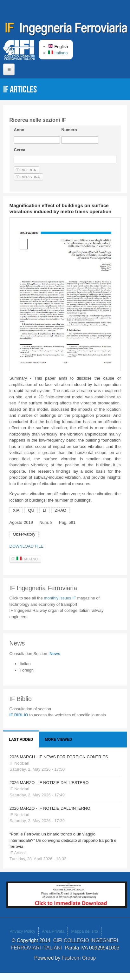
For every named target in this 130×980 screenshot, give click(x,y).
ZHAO (61, 510)
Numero (69, 130)
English (58, 47)
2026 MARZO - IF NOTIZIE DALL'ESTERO (49, 783)
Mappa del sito (84, 931)
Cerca (20, 150)
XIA (16, 510)
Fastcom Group (79, 958)
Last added (21, 740)
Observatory (24, 534)
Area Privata (53, 931)
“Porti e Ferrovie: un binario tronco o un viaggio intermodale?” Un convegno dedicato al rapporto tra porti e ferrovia (63, 840)
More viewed (58, 740)
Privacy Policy (22, 931)
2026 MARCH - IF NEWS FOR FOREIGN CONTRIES (59, 757)
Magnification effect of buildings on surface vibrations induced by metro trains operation (61, 208)
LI (45, 510)
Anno (19, 130)
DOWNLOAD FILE (27, 546)
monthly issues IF (61, 598)
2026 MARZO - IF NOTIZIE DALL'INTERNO (50, 808)
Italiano (58, 53)
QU (31, 510)
